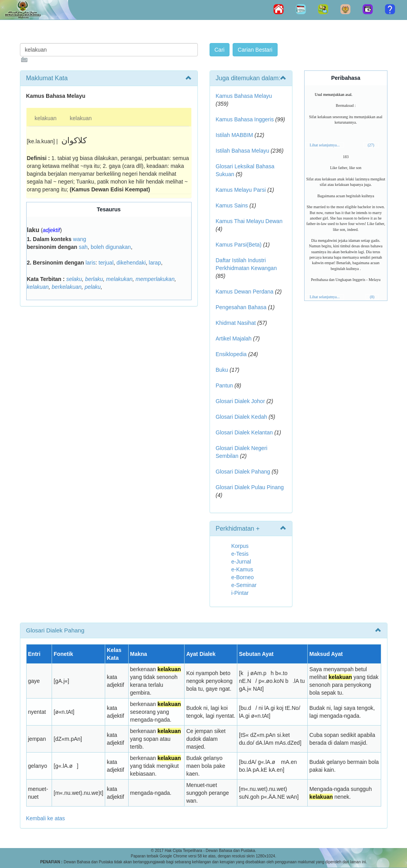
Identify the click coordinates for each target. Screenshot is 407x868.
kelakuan (46, 118)
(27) (371, 145)
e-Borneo (243, 577)
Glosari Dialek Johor (240, 401)
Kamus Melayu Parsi (241, 190)
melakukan (119, 279)
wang (80, 239)
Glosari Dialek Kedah (242, 417)
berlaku (94, 279)
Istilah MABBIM (235, 135)
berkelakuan (66, 287)
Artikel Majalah (234, 339)
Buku (222, 370)
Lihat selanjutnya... (325, 145)
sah (83, 247)
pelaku (92, 287)
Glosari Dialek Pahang (243, 472)
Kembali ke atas (46, 818)
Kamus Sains (232, 205)
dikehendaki (131, 263)
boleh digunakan (111, 247)
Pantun (224, 385)
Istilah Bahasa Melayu (243, 151)
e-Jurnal (241, 562)
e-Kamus (242, 569)
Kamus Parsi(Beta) (239, 245)
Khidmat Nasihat (236, 323)
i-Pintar (240, 593)
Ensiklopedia (231, 354)
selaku (74, 279)
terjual (106, 263)
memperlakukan (155, 279)
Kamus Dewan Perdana (245, 292)
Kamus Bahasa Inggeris (245, 119)
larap (155, 263)
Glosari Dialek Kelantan (244, 432)
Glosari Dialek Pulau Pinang (250, 487)
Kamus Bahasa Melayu (244, 96)
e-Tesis (240, 554)
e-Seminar (244, 585)
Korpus (240, 546)
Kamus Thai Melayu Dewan (249, 221)
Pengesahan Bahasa (241, 307)
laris (91, 263)
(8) (372, 297)
